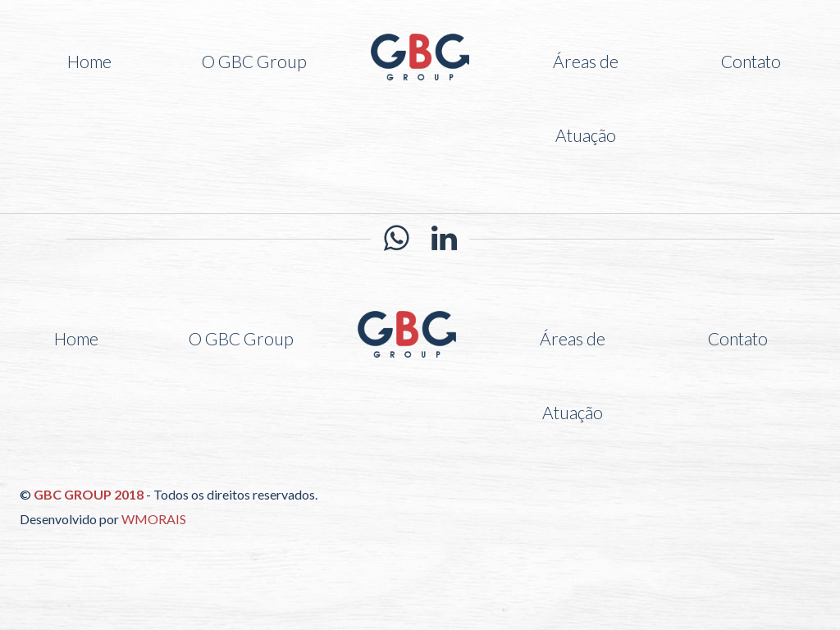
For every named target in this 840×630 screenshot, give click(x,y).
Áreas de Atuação (586, 98)
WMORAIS (154, 519)
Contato (751, 61)
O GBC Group (254, 61)
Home (89, 61)
